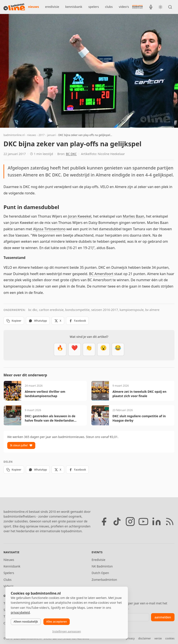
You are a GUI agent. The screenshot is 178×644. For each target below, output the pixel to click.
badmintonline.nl (14, 135)
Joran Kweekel (80, 216)
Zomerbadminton (104, 580)
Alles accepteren (57, 622)
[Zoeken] (170, 7)
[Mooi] (75, 349)
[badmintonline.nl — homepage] (14, 7)
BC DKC (71, 154)
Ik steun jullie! (21, 445)
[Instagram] (130, 522)
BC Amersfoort (101, 274)
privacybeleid (20, 612)
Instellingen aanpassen (67, 631)
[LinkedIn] (157, 522)
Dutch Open (100, 573)
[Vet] (60, 349)
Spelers (9, 573)
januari (51, 135)
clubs (109, 7)
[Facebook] (104, 522)
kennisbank (74, 7)
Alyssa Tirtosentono (49, 229)
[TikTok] (117, 522)
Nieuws (9, 560)
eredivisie (52, 7)
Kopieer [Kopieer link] (14, 321)
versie (158, 638)
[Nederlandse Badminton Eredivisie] (137, 7)
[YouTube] (143, 522)
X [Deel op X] (58, 321)
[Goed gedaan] (89, 349)
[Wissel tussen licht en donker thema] (160, 7)
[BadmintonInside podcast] (151, 7)
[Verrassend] (103, 349)
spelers (94, 7)
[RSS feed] (170, 522)
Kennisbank (12, 566)
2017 (42, 135)
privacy (130, 638)
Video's (9, 586)
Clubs (7, 580)
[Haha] (118, 349)
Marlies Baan (133, 216)
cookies (170, 638)
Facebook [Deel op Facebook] (77, 321)
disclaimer (144, 638)
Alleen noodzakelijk (26, 622)
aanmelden (163, 617)
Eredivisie (98, 560)
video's (124, 7)
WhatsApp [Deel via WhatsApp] (38, 321)
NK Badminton (102, 566)
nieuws (34, 7)
